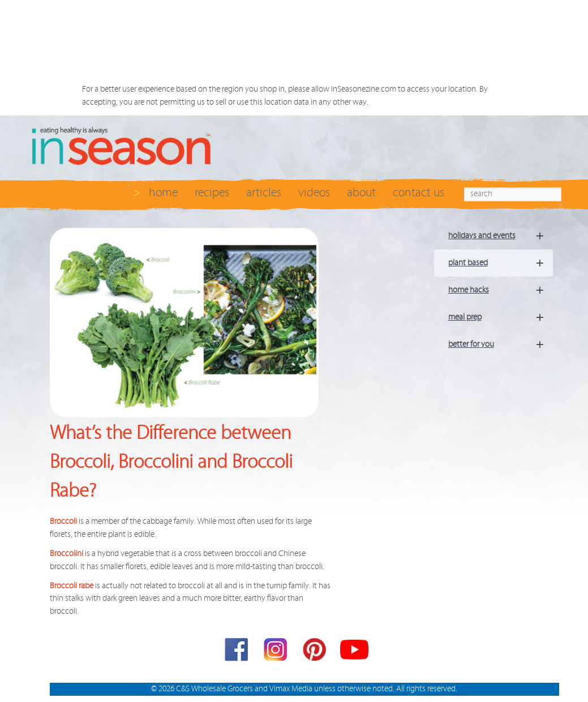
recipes (212, 193)
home (163, 193)
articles (264, 193)
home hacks (501, 290)
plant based (501, 263)
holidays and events (501, 236)
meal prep (501, 317)
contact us (419, 193)
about (361, 193)
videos (314, 193)
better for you (501, 344)
